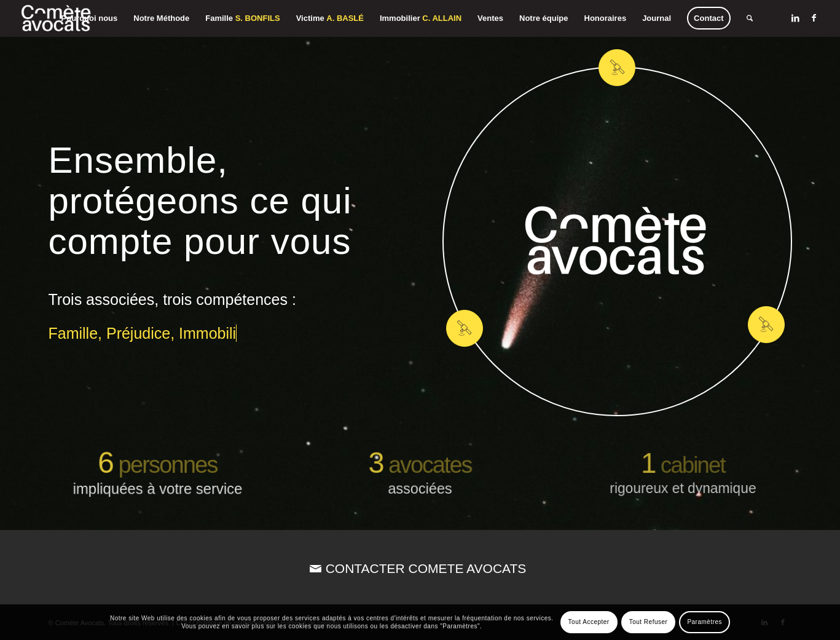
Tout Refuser (649, 622)
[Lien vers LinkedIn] (796, 18)
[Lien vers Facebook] (814, 18)
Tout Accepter (589, 622)
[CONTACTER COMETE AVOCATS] (420, 568)
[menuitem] (90, 18)
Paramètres (705, 622)
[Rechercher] (750, 18)
